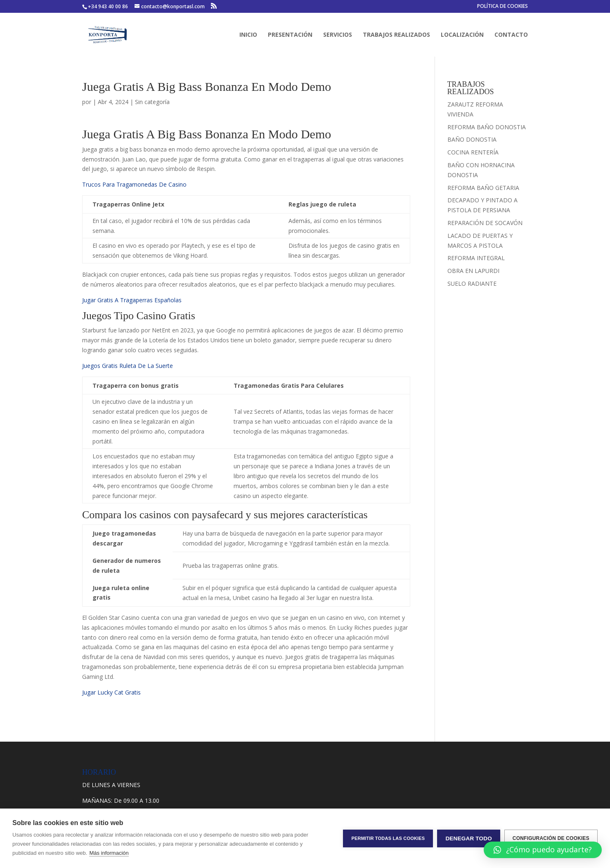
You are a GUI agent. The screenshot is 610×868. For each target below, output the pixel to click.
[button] (543, 850)
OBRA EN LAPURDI (473, 271)
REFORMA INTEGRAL (476, 258)
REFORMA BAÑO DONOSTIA (487, 127)
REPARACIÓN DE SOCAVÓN (485, 223)
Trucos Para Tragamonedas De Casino (134, 184)
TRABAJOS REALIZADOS (396, 35)
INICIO (248, 35)
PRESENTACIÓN (290, 35)
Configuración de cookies (551, 838)
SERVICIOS (338, 35)
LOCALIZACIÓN (462, 35)
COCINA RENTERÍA (473, 152)
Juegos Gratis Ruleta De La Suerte (128, 366)
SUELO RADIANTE (472, 283)
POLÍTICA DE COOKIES (502, 7)
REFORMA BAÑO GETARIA (483, 188)
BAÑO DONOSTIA (472, 139)
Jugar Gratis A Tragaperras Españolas (132, 300)
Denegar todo (468, 838)
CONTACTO (511, 35)
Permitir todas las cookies (388, 838)
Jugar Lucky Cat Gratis (111, 692)
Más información (109, 853)
